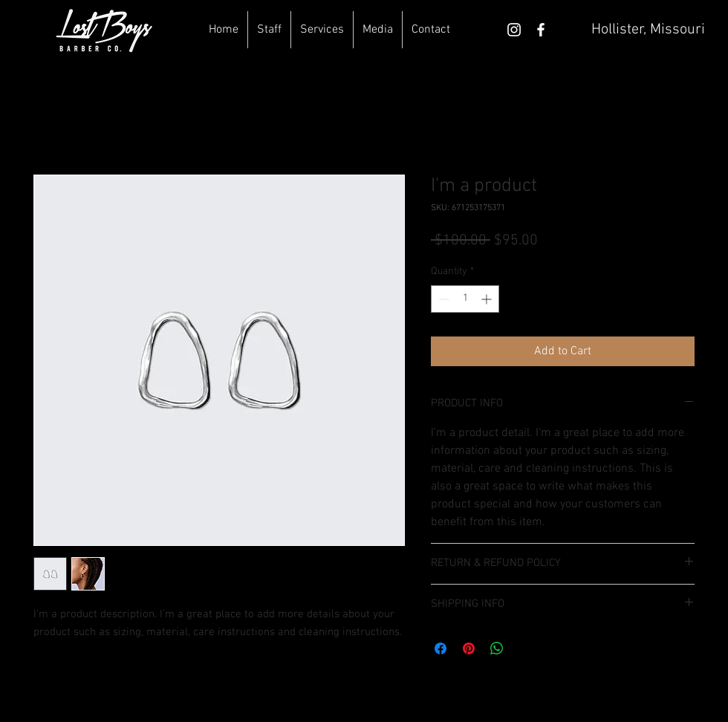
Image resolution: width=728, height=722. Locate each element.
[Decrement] (442, 299)
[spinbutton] (465, 299)
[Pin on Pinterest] (469, 648)
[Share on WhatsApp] (497, 648)
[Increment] (488, 299)
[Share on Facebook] (441, 648)
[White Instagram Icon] (514, 30)
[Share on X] (525, 648)
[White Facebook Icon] (541, 30)
